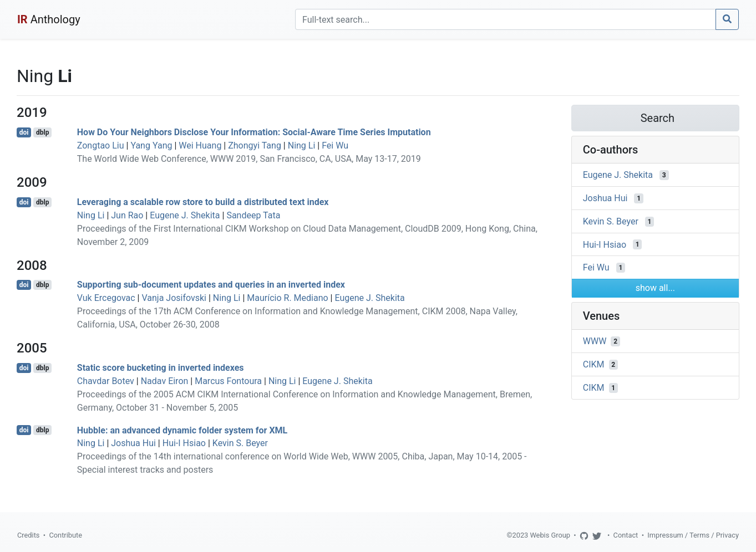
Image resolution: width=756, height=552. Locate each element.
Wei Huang (200, 145)
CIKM (594, 364)
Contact (626, 535)
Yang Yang (151, 145)
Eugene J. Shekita (185, 215)
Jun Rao (127, 215)
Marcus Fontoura (228, 381)
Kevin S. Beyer (240, 443)
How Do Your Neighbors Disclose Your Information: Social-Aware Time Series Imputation (254, 132)
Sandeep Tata (253, 215)
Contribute (65, 535)
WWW (595, 341)
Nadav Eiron (165, 381)
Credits (28, 535)
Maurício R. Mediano (287, 298)
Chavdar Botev (106, 381)
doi (24, 132)
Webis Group (550, 535)
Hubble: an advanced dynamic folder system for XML (182, 430)
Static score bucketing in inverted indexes (161, 368)
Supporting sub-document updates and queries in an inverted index (211, 285)
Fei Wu (335, 145)
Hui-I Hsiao (184, 443)
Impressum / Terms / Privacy (693, 535)
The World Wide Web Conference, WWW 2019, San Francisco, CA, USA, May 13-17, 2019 (249, 159)
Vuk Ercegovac (106, 298)
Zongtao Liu (101, 145)
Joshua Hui (133, 443)
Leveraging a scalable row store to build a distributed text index (203, 202)
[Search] (506, 19)
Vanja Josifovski (174, 298)
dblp (42, 132)
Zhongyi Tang (255, 145)
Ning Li (302, 145)
